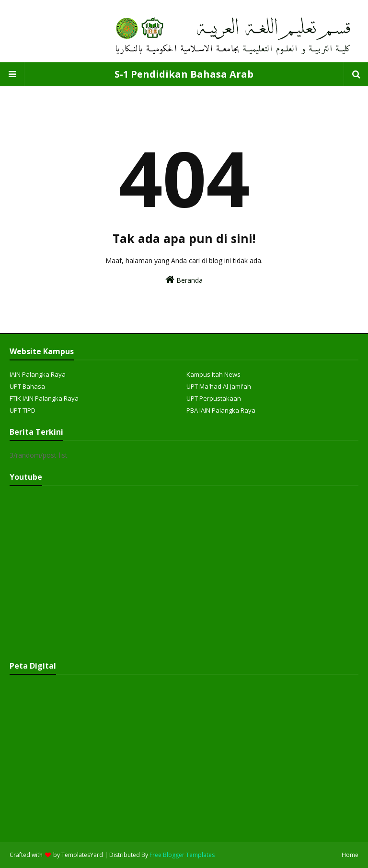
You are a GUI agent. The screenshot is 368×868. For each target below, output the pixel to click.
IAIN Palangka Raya (38, 374)
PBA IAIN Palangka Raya (221, 410)
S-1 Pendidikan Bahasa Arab (184, 74)
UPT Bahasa (27, 386)
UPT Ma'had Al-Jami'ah (219, 386)
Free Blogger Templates (182, 855)
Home (350, 855)
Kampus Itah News (213, 374)
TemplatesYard (82, 855)
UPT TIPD (23, 410)
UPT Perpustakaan (214, 398)
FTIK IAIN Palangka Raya (44, 398)
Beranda (184, 280)
